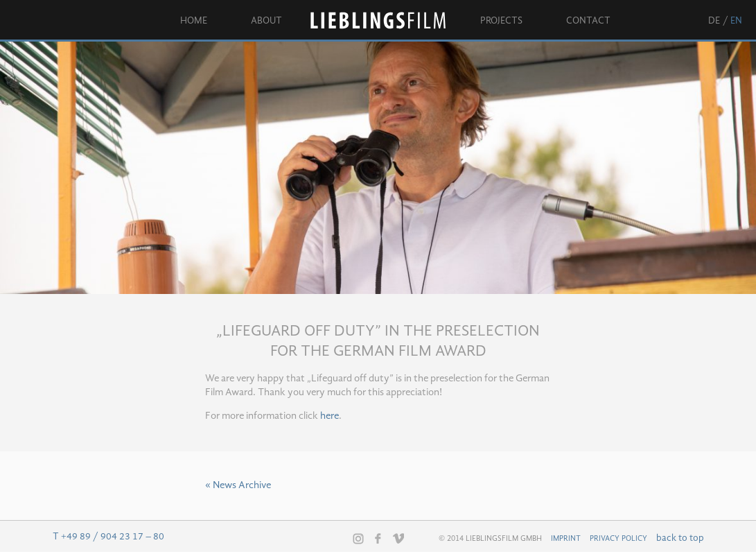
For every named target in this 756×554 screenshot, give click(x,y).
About (266, 21)
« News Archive (238, 486)
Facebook (378, 538)
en (736, 21)
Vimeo (398, 538)
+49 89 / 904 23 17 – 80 (113, 537)
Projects (501, 21)
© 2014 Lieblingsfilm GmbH (490, 539)
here (329, 416)
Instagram (358, 539)
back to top (680, 538)
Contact (588, 21)
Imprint (566, 539)
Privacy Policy (618, 539)
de (714, 21)
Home (194, 21)
